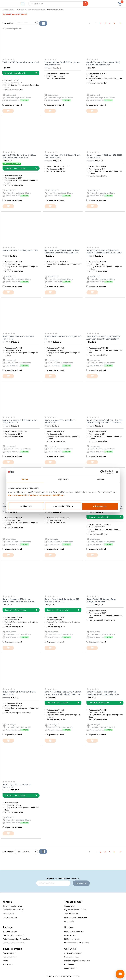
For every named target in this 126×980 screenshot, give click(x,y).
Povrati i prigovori (10, 953)
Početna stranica (8, 10)
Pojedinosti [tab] (63, 479)
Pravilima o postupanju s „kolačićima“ (46, 495)
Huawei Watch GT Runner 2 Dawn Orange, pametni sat (101, 600)
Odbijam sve (26, 506)
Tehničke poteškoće (72, 914)
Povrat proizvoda (10, 957)
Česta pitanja (69, 906)
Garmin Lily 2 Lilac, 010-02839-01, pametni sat (17, 786)
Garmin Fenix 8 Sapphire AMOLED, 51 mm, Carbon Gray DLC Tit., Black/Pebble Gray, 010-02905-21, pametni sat (63, 693)
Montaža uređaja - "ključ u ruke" (77, 943)
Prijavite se (81, 883)
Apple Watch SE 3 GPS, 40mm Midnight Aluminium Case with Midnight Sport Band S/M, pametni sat (104, 338)
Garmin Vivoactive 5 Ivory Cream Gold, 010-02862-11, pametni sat (103, 63)
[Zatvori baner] (117, 472)
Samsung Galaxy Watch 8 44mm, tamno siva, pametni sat (62, 63)
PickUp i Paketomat (72, 939)
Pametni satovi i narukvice (36, 10)
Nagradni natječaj (10, 917)
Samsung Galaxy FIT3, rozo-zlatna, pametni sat (60, 421)
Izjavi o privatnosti (17, 495)
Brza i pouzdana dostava (74, 931)
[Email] (53, 883)
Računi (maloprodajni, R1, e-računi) (16, 939)
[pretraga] (86, 4)
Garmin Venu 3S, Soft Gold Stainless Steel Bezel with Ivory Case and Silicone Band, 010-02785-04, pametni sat (105, 421)
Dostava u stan (70, 935)
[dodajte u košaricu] (8, 111)
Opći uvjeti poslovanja (73, 953)
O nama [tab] (101, 479)
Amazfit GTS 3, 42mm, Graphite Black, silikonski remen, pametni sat (19, 156)
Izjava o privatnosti (72, 957)
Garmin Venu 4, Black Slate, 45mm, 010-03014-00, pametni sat (62, 600)
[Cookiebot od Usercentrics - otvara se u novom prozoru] (102, 472)
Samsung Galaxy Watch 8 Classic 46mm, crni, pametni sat (62, 156)
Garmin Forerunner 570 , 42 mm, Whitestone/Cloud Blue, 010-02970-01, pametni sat (19, 600)
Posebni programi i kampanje (75, 917)
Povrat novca (8, 964)
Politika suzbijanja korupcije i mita (77, 961)
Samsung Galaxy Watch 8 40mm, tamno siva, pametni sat (20, 421)
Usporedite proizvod (12, 105)
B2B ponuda (69, 921)
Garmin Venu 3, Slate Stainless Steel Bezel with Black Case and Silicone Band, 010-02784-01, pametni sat (104, 252)
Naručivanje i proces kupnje (14, 935)
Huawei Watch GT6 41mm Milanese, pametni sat (18, 338)
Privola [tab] (25, 479)
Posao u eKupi (9, 914)
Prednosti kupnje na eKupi (13, 910)
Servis (6, 961)
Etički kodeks (69, 964)
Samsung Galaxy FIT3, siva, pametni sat (20, 250)
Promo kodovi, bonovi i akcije (14, 943)
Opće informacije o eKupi (13, 906)
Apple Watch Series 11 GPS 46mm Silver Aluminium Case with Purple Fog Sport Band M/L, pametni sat (62, 252)
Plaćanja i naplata (10, 931)
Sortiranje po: (8, 23)
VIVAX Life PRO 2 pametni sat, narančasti (21, 62)
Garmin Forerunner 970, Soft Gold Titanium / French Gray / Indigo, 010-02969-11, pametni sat (103, 693)
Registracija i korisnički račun (75, 910)
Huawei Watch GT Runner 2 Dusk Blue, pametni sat (19, 693)
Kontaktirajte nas (71, 968)
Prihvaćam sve (100, 506)
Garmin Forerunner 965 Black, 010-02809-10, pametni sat (105, 156)
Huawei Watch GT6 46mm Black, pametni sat (63, 338)
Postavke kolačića (63, 506)
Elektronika (20, 10)
